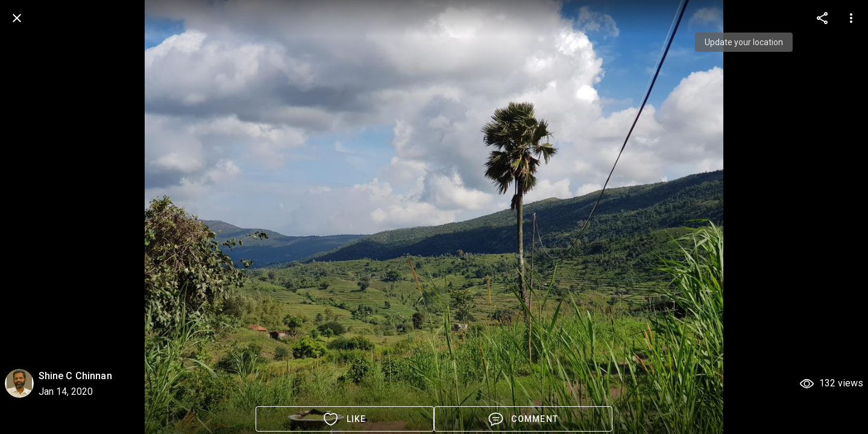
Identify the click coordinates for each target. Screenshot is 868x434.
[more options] (822, 18)
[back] (17, 18)
